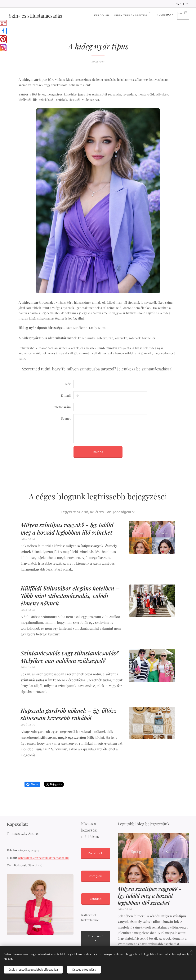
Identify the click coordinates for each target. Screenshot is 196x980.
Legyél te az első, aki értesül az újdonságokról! (98, 512)
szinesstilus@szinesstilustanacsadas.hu (43, 858)
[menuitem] (97, 15)
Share (32, 784)
